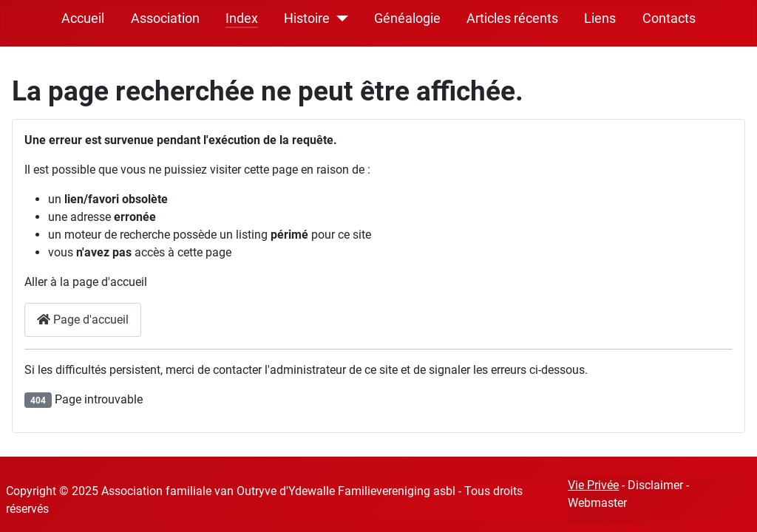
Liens (600, 18)
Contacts (669, 18)
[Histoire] (339, 18)
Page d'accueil (83, 320)
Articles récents (512, 18)
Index (242, 18)
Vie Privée (593, 485)
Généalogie (407, 18)
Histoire (307, 18)
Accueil (83, 18)
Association (165, 18)
